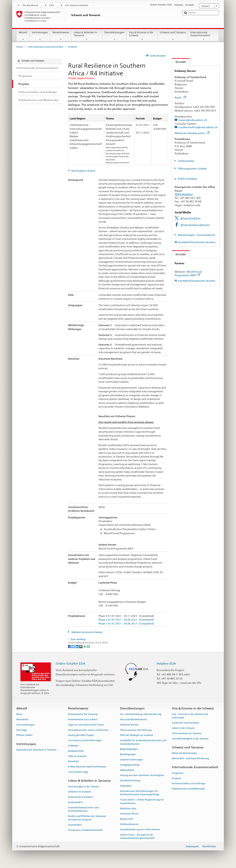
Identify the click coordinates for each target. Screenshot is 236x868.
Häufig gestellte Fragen (81, 735)
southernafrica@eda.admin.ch (198, 127)
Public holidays (187, 179)
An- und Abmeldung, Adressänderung (141, 714)
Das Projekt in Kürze (83, 171)
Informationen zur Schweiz (187, 733)
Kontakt (179, 62)
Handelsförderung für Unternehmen (140, 829)
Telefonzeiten (186, 161)
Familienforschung (130, 780)
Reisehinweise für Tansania (83, 714)
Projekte (177, 778)
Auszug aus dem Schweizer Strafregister (142, 775)
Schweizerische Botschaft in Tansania (36, 750)
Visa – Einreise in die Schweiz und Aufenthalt (190, 716)
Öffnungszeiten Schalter (192, 169)
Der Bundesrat (30, 5)
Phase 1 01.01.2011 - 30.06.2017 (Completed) (126, 624)
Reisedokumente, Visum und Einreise (88, 730)
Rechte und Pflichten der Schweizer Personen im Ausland (87, 818)
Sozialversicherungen (132, 760)
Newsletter (22, 719)
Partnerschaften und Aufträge (189, 783)
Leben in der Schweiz (183, 728)
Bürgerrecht (127, 819)
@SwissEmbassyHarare (195, 225)
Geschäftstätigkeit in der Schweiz (190, 739)
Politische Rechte (129, 725)
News (19, 714)
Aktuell (23, 36)
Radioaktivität (76, 751)
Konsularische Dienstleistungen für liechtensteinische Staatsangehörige (140, 793)
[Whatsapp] (85, 646)
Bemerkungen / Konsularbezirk (196, 235)
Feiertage (22, 730)
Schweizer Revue (129, 814)
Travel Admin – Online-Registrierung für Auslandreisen (142, 801)
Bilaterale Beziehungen (185, 753)
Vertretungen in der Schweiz (84, 786)
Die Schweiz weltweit (77, 5)
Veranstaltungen (26, 725)
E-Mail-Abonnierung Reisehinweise (87, 767)
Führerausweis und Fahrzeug (136, 730)
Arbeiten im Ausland (79, 792)
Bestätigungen (128, 754)
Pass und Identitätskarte (133, 719)
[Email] (88, 646)
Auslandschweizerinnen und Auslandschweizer (83, 809)
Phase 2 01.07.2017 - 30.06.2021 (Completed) (126, 620)
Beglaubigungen (129, 749)
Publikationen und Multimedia (188, 789)
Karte (180, 97)
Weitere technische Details (87, 632)
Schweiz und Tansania (173, 36)
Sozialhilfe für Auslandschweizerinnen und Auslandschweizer (143, 742)
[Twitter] (74, 646)
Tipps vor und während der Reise (86, 725)
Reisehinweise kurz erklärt (83, 719)
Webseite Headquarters (192, 133)
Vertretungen (40, 36)
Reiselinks (73, 761)
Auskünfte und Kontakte (185, 723)
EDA (52, 5)
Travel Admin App (78, 772)
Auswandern (75, 825)
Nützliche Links (128, 808)
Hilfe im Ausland (77, 756)
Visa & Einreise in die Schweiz (142, 36)
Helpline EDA (166, 664)
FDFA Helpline (184, 194)
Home (20, 47)
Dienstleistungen (114, 36)
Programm (178, 773)
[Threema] (81, 646)
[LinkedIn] (77, 646)
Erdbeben (73, 746)
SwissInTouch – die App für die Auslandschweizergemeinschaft (137, 836)
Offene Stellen (24, 735)
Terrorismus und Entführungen (85, 740)
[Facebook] (70, 646)
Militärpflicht (127, 770)
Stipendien (126, 786)
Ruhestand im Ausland (80, 797)
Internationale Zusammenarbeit (204, 36)
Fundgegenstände (130, 765)
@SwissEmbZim (190, 218)
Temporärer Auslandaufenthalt (85, 830)
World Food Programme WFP (188, 273)
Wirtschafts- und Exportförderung (190, 758)
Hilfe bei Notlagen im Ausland (136, 735)
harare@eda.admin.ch (193, 120)
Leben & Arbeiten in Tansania (87, 36)
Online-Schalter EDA (71, 664)
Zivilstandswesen (129, 824)
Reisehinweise (61, 36)
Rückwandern (76, 802)
